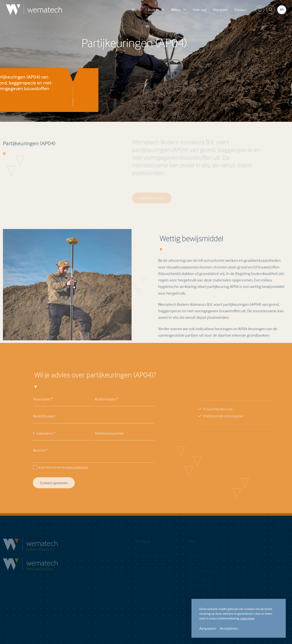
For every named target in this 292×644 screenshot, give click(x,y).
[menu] (282, 10)
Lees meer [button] (248, 618)
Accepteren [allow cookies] (229, 628)
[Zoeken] (271, 10)
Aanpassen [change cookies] (208, 628)
